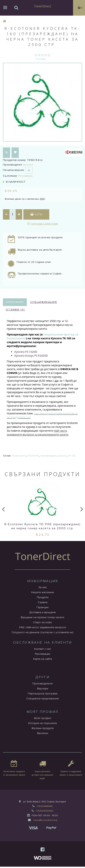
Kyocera (62, 456)
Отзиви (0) (15, 310)
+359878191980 (45, 811)
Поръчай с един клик (44, 224)
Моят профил (43, 718)
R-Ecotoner (33, 456)
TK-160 (72, 456)
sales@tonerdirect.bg (45, 820)
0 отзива (41, 59)
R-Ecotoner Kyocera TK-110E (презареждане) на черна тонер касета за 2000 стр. (42, 526)
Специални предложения (42, 699)
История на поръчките (43, 723)
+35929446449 (45, 806)
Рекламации (42, 654)
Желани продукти (42, 728)
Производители (43, 684)
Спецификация (44, 302)
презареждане (49, 456)
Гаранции (42, 607)
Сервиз (43, 602)
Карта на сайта (43, 659)
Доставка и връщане (43, 612)
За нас (43, 587)
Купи (36, 214)
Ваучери (43, 689)
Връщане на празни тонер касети (42, 617)
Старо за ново (42, 622)
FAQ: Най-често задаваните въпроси (43, 627)
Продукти (43, 597)
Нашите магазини (42, 592)
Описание (15, 302)
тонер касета (19, 456)
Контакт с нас (43, 649)
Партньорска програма (43, 694)
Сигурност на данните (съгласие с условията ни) (42, 632)
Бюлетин (43, 733)
